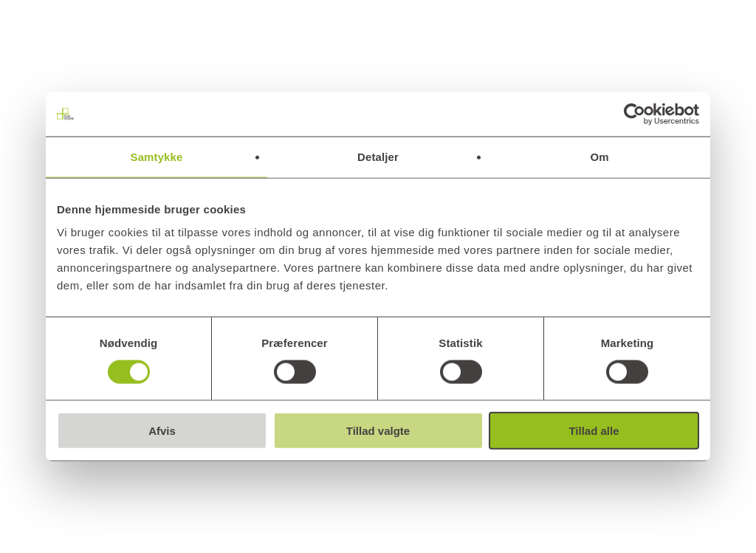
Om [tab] (599, 156)
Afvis (162, 431)
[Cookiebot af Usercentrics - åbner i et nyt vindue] (635, 114)
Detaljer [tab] (378, 156)
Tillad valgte (378, 431)
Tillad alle (594, 431)
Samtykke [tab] (157, 156)
